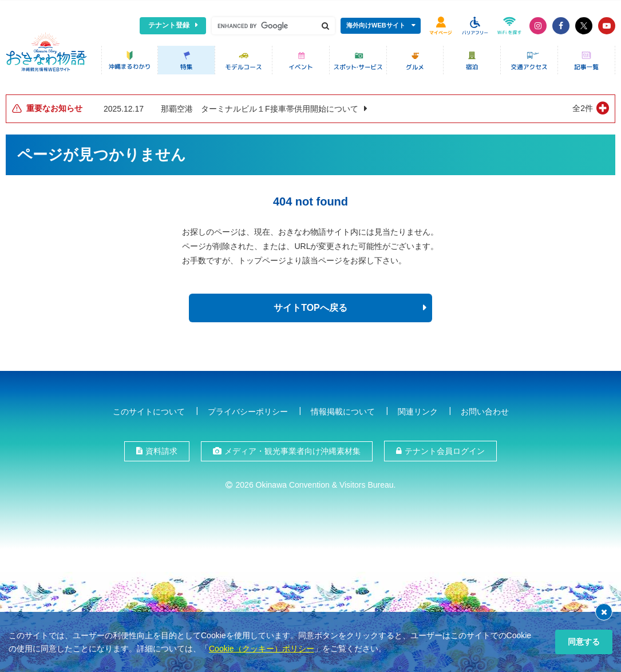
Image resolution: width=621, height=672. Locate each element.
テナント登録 (169, 25)
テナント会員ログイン (445, 449)
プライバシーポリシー (248, 409)
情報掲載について (343, 409)
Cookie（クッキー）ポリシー (262, 649)
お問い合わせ (485, 409)
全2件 (583, 106)
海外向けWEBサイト (376, 25)
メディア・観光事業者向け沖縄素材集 (292, 449)
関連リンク (418, 409)
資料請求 (161, 449)
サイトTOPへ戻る (310, 305)
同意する (584, 642)
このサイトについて (149, 409)
